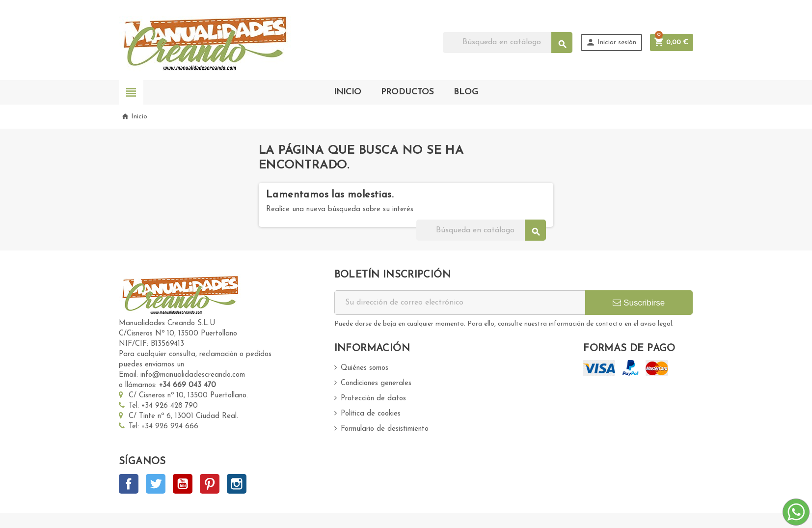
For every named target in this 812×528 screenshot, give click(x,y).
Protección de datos (373, 399)
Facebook (129, 484)
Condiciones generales (376, 383)
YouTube (183, 484)
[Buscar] (508, 42)
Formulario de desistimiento (385, 429)
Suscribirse (639, 303)
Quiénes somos (365, 368)
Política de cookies (371, 414)
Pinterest (210, 484)
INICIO (348, 92)
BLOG (466, 92)
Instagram (237, 484)
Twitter (156, 484)
